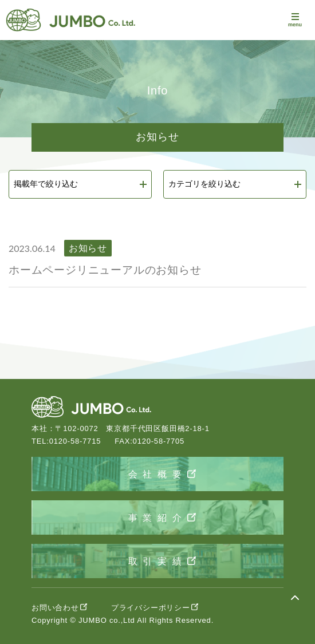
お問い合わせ (55, 608)
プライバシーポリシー (151, 608)
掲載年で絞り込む (46, 184)
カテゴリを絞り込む (204, 184)
